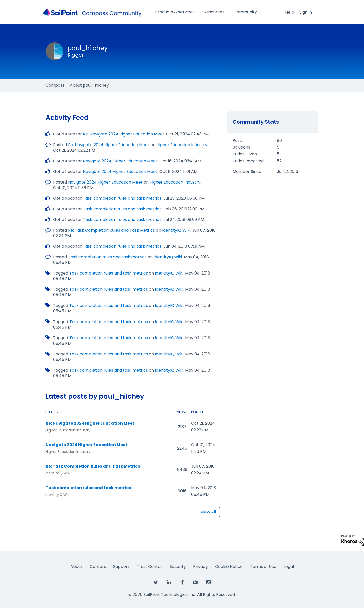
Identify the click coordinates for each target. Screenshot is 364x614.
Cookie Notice (229, 567)
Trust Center (150, 567)
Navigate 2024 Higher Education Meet (120, 161)
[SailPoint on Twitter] (156, 583)
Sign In (306, 12)
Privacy (200, 567)
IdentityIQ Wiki (176, 230)
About (76, 567)
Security (178, 567)
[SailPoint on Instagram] (208, 583)
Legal (289, 567)
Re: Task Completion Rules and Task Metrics (111, 230)
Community (245, 12)
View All (208, 512)
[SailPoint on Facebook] (182, 583)
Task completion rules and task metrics (122, 198)
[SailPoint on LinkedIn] (169, 583)
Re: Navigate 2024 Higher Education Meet (124, 134)
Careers (98, 567)
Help (290, 12)
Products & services (175, 12)
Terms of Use (263, 567)
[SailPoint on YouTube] (195, 583)
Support (121, 567)
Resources (214, 12)
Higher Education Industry (182, 145)
